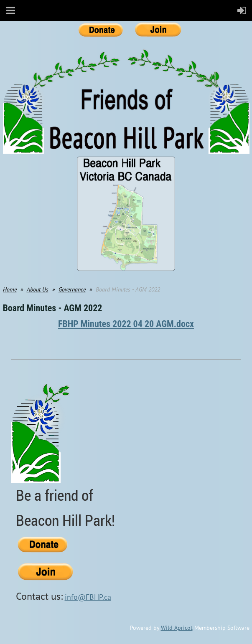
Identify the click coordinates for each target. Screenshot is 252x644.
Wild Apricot (177, 628)
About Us (38, 289)
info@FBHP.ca (88, 597)
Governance (72, 289)
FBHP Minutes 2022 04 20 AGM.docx (126, 324)
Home (10, 289)
